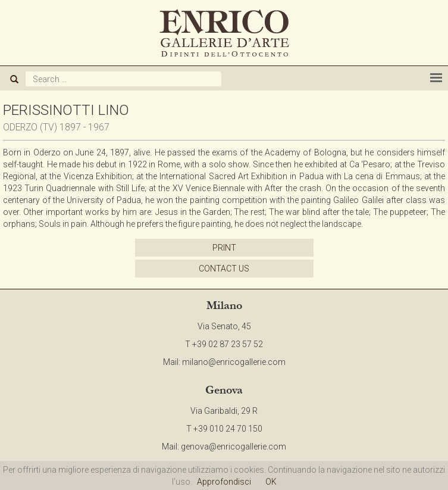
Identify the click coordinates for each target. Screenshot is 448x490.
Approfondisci (224, 482)
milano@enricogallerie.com (234, 362)
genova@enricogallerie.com (234, 447)
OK (271, 482)
